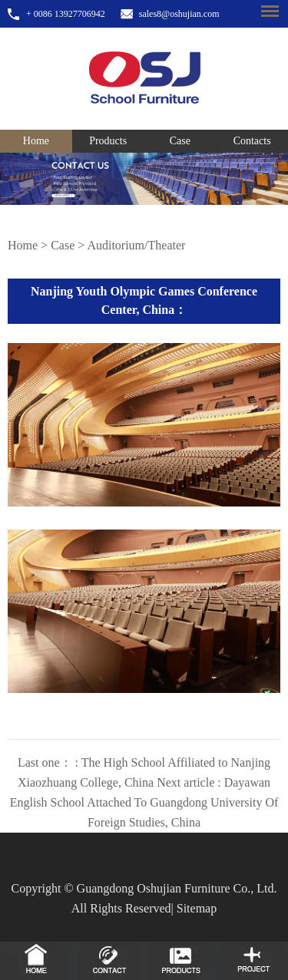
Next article (144, 802)
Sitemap (197, 908)
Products (108, 141)
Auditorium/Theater (136, 245)
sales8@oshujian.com (179, 14)
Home (36, 141)
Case (180, 141)
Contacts (252, 141)
